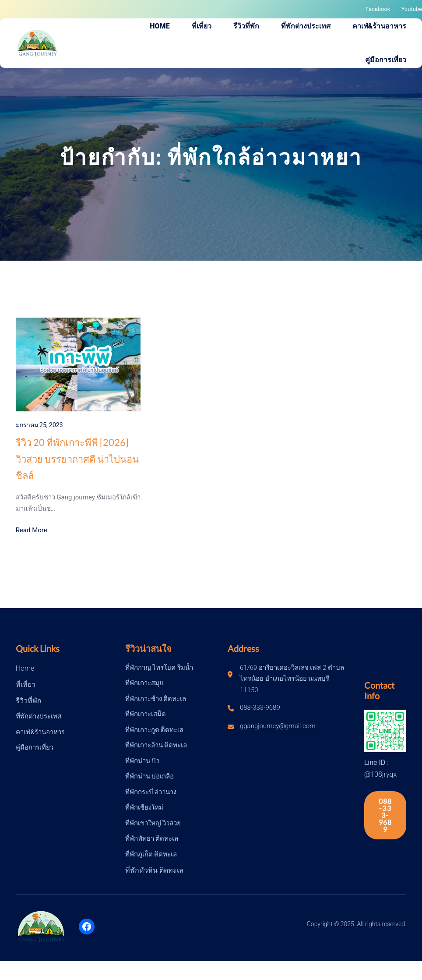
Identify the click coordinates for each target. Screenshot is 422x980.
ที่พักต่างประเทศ (39, 716)
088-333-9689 (385, 815)
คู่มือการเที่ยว (35, 747)
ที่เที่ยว (26, 685)
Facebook (378, 9)
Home (25, 668)
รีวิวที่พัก (29, 701)
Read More (32, 530)
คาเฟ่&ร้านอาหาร (40, 732)
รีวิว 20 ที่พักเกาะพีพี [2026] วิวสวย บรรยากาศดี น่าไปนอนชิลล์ (77, 459)
